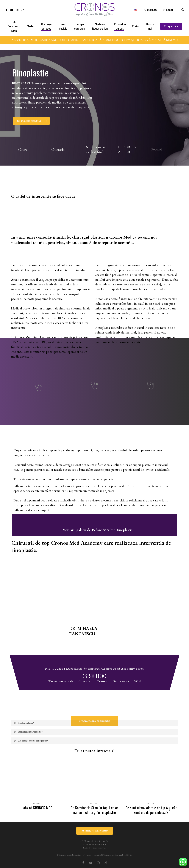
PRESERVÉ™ (150, 40)
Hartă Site (127, 855)
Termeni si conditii (92, 855)
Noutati (37, 803)
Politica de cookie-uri (112, 855)
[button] (31, 122)
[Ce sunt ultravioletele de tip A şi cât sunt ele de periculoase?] (151, 790)
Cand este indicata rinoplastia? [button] (28, 732)
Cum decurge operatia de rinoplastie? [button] (30, 741)
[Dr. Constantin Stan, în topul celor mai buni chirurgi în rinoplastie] (94, 790)
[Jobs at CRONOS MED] (37, 788)
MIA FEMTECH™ (124, 40)
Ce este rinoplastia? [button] (23, 723)
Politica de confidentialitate (69, 855)
